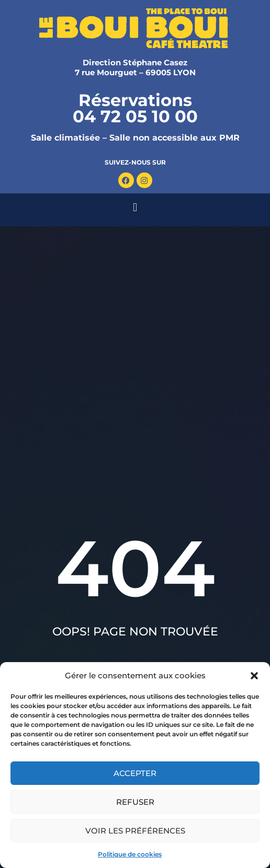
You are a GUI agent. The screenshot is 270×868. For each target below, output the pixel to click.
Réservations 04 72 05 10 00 (135, 108)
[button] (254, 676)
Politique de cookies (130, 854)
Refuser (135, 802)
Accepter (135, 773)
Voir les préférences (135, 831)
